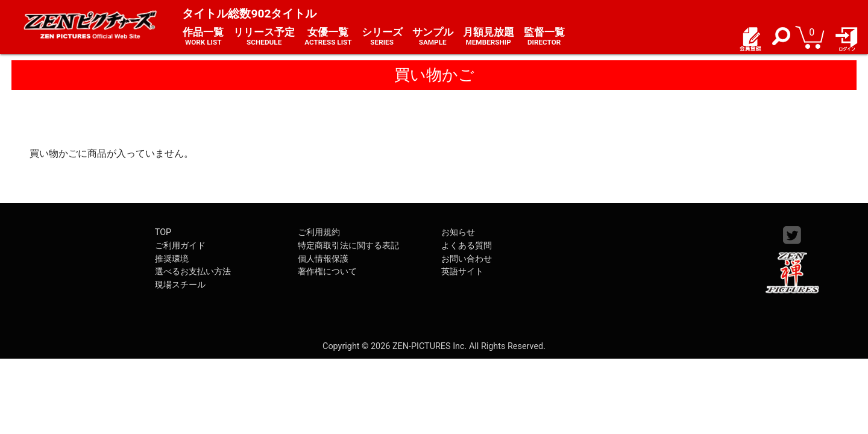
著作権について (327, 272)
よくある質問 (467, 246)
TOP (163, 232)
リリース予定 (264, 37)
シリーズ (382, 37)
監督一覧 (544, 37)
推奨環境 (172, 259)
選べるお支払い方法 (193, 272)
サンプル (433, 37)
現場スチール (180, 285)
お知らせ (458, 232)
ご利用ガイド (180, 246)
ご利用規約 (319, 232)
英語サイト (462, 272)
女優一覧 (328, 37)
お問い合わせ (467, 259)
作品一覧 (203, 37)
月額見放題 (489, 37)
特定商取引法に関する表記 (348, 246)
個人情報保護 (323, 259)
